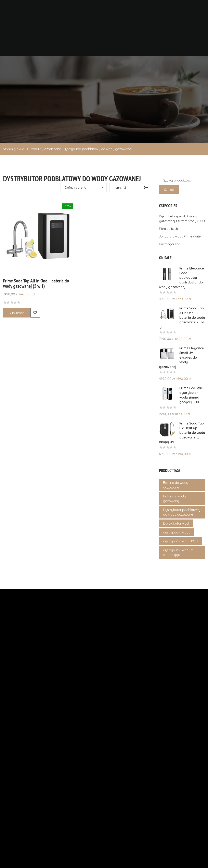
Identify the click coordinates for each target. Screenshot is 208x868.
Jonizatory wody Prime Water (181, 259)
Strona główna (14, 167)
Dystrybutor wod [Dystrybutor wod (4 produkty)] (176, 546)
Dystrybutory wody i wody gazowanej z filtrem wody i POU (179, 239)
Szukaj (169, 207)
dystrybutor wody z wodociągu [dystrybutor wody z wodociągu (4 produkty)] (178, 575)
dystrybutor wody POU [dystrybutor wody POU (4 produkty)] (180, 564)
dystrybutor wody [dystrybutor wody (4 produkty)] (177, 555)
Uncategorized (170, 266)
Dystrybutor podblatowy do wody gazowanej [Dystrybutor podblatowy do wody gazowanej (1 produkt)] (182, 535)
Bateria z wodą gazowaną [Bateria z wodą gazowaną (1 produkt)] (174, 521)
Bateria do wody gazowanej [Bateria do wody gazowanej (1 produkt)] (176, 507)
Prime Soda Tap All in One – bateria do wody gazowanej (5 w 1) (36, 301)
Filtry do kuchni (170, 251)
